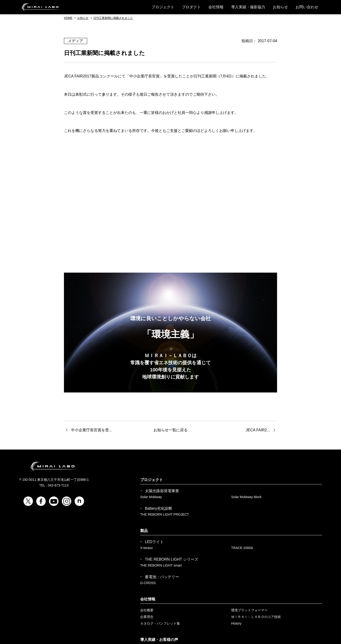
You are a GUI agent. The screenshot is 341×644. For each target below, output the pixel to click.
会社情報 (216, 7)
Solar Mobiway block (246, 497)
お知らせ (280, 7)
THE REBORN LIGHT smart (161, 565)
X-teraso (146, 548)
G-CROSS (148, 583)
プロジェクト (163, 7)
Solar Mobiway (151, 497)
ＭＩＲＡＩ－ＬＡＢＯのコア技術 (256, 617)
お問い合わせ (307, 7)
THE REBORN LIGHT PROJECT (165, 514)
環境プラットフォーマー (249, 610)
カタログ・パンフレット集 (160, 623)
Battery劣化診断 (159, 509)
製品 (144, 531)
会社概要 (147, 610)
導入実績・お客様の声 (159, 640)
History (236, 623)
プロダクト (191, 7)
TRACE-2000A (242, 548)
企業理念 (147, 617)
